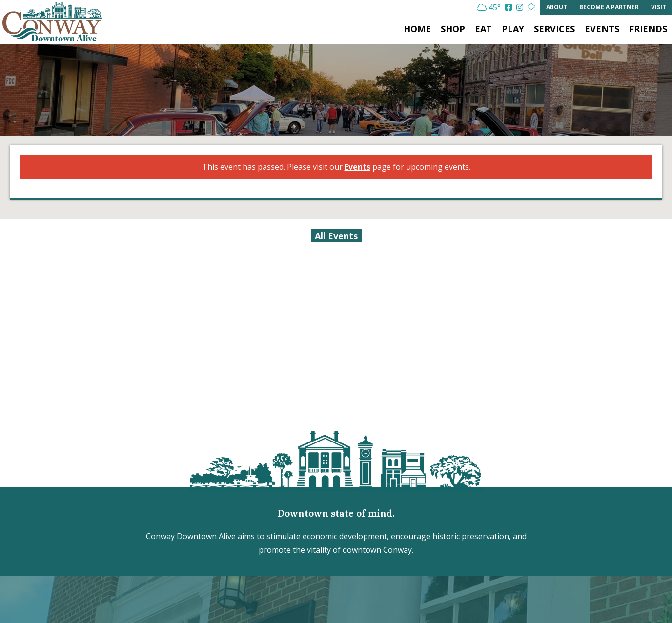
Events (602, 29)
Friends (648, 29)
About (557, 7)
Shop (453, 29)
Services (554, 29)
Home (417, 29)
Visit (659, 7)
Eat (483, 29)
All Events (336, 236)
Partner (609, 7)
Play (513, 29)
